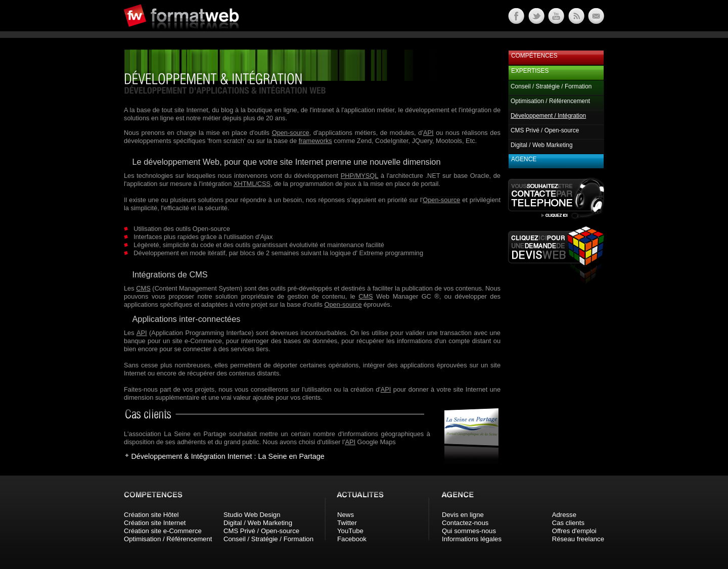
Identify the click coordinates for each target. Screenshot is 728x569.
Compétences (534, 56)
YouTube (350, 531)
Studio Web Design (252, 515)
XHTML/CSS (252, 184)
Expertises (530, 71)
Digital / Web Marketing (542, 145)
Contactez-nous (465, 523)
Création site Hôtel (151, 515)
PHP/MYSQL (360, 176)
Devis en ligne (463, 515)
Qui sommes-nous (469, 531)
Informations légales (472, 539)
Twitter (347, 523)
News (346, 515)
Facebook (352, 539)
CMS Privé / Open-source (545, 130)
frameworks (315, 141)
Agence (524, 159)
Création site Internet (155, 523)
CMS (143, 288)
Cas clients (568, 523)
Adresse (564, 515)
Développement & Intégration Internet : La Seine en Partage (227, 456)
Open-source (291, 133)
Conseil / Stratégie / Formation (551, 86)
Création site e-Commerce (163, 531)
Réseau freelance (578, 539)
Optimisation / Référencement (550, 101)
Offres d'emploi (574, 531)
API (428, 133)
